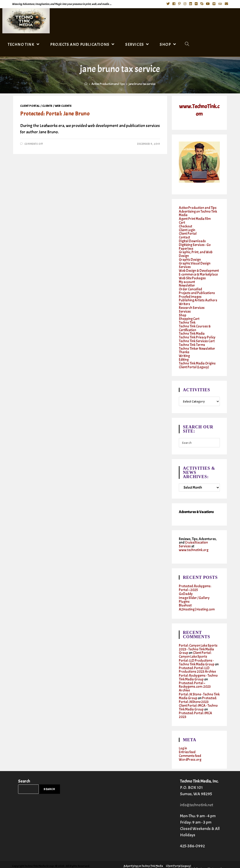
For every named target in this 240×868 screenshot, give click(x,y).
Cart (182, 222)
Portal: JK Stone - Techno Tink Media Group (199, 684)
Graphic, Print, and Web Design (196, 252)
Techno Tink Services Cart (197, 335)
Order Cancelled (191, 285)
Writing (184, 349)
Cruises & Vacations (135, 863)
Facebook (188, 860)
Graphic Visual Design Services (195, 262)
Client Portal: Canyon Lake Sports (195, 644)
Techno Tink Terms (192, 338)
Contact (185, 236)
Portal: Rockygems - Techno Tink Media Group (198, 666)
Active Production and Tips (198, 208)
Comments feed (190, 742)
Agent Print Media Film (195, 218)
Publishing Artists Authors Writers (198, 298)
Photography (216, 854)
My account (187, 278)
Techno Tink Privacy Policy (197, 331)
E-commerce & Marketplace (198, 271)
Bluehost (185, 596)
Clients (47, 106)
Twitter (175, 860)
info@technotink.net (197, 790)
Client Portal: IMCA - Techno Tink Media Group (199, 695)
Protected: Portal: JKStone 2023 (198, 687)
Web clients (63, 106)
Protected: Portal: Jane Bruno (55, 114)
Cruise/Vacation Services (194, 536)
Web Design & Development (199, 268)
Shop (183, 310)
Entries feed (187, 738)
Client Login (187, 229)
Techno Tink (187, 317)
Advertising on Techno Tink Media (198, 213)
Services (185, 306)
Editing (184, 352)
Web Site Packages (192, 275)
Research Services (192, 303)
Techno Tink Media (192, 328)
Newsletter (187, 282)
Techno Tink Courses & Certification (195, 322)
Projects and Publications (197, 289)
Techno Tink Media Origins (197, 356)
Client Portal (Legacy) (194, 359)
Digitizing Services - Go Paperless (195, 245)
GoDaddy (186, 585)
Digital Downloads (192, 240)
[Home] (86, 84)
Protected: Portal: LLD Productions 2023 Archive (197, 659)
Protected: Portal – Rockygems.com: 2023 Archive (195, 675)
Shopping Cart (189, 313)
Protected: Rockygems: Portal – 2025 (195, 579)
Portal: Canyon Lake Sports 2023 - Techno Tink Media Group (198, 639)
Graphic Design (190, 257)
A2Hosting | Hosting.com (197, 600)
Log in (183, 735)
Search (24, 767)
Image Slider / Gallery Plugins (194, 590)
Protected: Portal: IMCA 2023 (196, 702)
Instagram (202, 860)
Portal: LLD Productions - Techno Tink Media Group (197, 652)
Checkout (186, 225)
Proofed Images (190, 292)
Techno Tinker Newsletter (197, 342)
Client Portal (30, 106)
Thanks (184, 345)
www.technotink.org (194, 541)
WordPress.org (190, 745)
